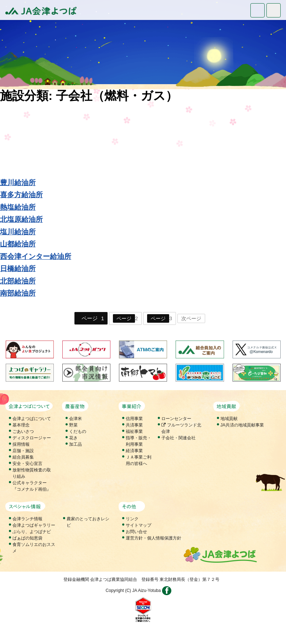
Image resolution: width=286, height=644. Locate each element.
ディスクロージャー (32, 438)
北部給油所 (18, 281)
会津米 (76, 419)
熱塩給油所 (18, 207)
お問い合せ (136, 532)
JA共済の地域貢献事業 (242, 425)
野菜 (73, 425)
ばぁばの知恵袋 (27, 538)
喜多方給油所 (21, 195)
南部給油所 (18, 293)
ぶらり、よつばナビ (32, 532)
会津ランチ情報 (27, 519)
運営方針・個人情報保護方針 (154, 538)
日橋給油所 (18, 269)
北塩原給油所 (21, 219)
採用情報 (21, 444)
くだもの (78, 431)
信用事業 (134, 419)
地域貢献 (229, 419)
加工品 (76, 444)
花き (73, 438)
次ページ (191, 318)
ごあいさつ (23, 431)
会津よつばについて (32, 419)
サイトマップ (139, 525)
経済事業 (134, 451)
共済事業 (134, 425)
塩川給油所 (18, 232)
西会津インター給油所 (36, 256)
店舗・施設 (23, 451)
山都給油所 (18, 244)
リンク (132, 519)
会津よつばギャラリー (34, 525)
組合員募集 (23, 457)
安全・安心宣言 (27, 464)
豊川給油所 (18, 183)
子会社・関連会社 (178, 438)
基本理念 (21, 425)
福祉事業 (134, 431)
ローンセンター (176, 419)
